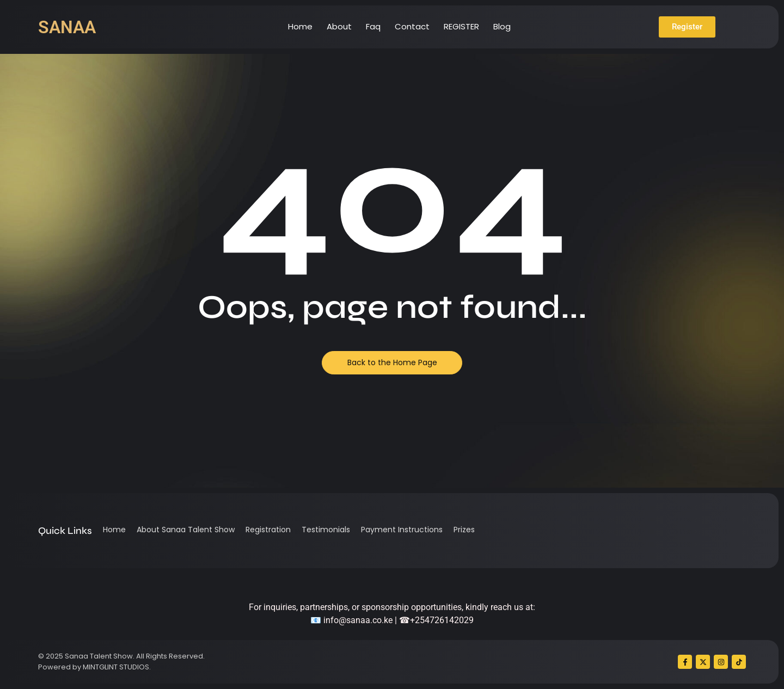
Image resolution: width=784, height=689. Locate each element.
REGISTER (461, 26)
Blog (502, 26)
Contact (412, 26)
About (339, 26)
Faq (373, 26)
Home (300, 26)
